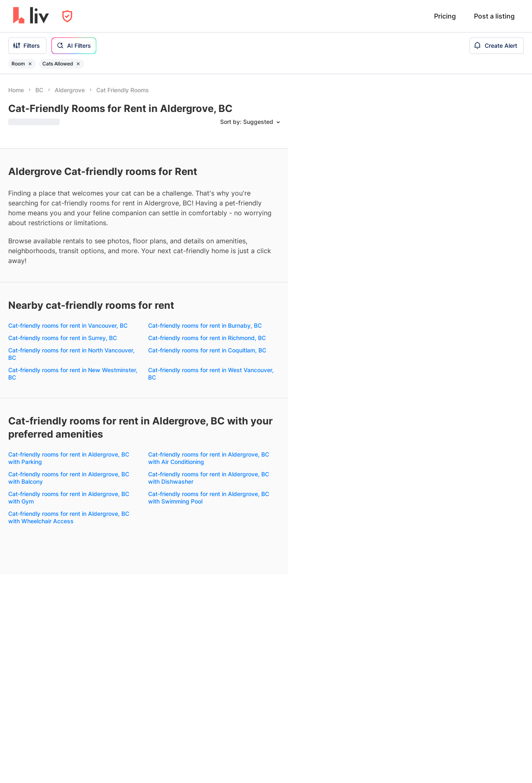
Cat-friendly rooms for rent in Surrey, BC (63, 338)
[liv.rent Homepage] (31, 16)
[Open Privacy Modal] (67, 16)
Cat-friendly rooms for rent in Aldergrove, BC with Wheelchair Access (69, 517)
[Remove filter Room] (30, 64)
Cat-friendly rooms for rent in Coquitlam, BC (207, 350)
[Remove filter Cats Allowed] (78, 64)
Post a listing (494, 16)
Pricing (445, 16)
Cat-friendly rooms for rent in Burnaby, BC (205, 325)
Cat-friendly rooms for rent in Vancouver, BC (68, 325)
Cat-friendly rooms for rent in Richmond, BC (207, 338)
